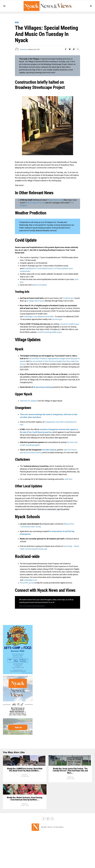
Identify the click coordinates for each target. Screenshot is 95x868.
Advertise (50, 860)
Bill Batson (25, 792)
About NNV (44, 860)
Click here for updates (28, 401)
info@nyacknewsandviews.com (32, 605)
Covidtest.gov (68, 298)
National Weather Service (46, 230)
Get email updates (58, 860)
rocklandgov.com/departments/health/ (39, 317)
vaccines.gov (57, 319)
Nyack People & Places (35, 203)
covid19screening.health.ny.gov (49, 332)
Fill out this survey (27, 583)
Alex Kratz (25, 49)
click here (68, 479)
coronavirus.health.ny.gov (69, 324)
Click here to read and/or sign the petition (53, 509)
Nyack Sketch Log (55, 200)
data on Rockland (40, 285)
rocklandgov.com (30, 580)
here (59, 181)
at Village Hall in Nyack (36, 301)
